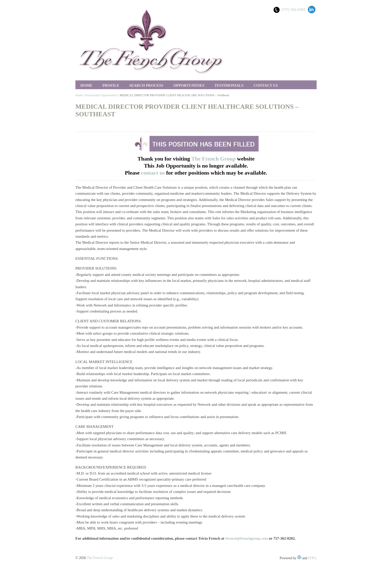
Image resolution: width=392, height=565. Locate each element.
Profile (111, 85)
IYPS (312, 558)
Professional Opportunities (101, 95)
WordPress (299, 557)
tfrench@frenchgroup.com (247, 538)
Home (86, 85)
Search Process (146, 85)
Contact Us (266, 85)
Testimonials (229, 85)
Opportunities (189, 85)
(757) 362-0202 (293, 10)
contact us (154, 173)
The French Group (213, 159)
